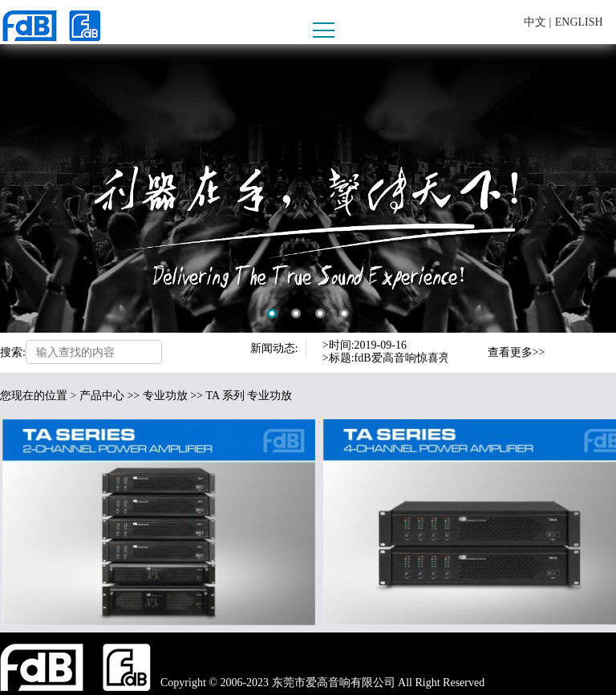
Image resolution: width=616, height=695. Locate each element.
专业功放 (165, 396)
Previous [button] (471, 345)
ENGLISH (579, 22)
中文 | (537, 22)
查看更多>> (517, 352)
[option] (308, 188)
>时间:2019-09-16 (365, 345)
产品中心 (102, 396)
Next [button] (471, 360)
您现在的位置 (34, 396)
